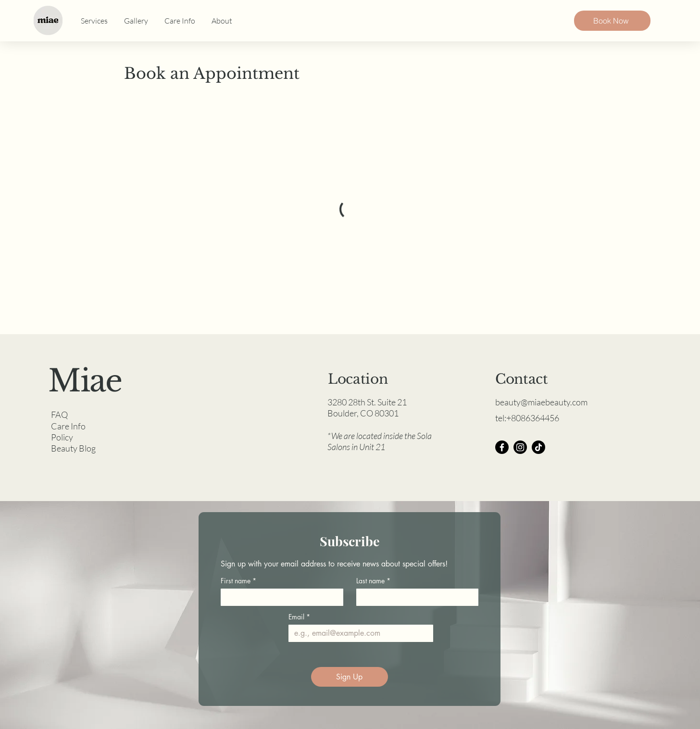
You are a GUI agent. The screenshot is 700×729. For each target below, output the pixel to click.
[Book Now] (612, 21)
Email (299, 617)
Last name (373, 581)
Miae (85, 381)
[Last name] (415, 597)
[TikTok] (538, 447)
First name (238, 581)
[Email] (358, 633)
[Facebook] (502, 447)
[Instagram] (520, 447)
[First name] (279, 597)
